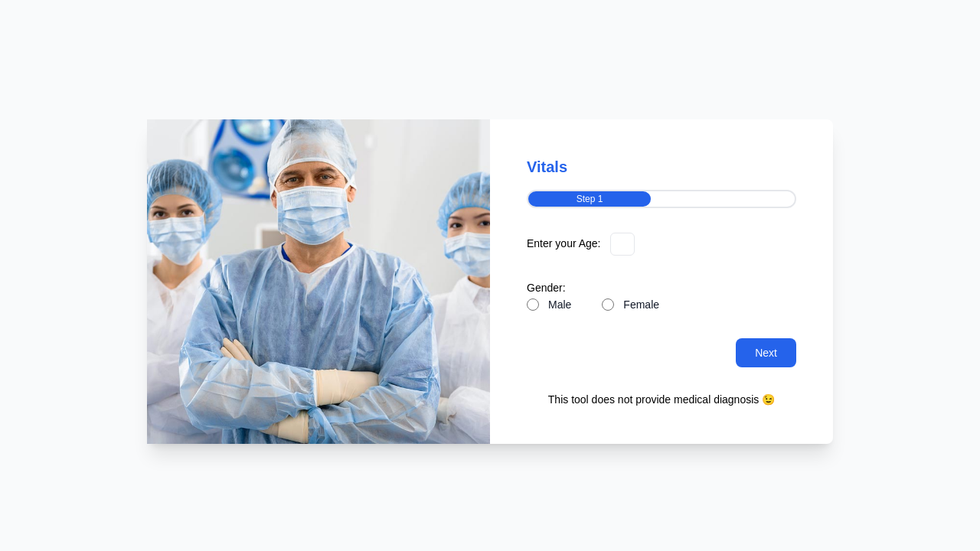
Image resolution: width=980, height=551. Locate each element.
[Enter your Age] (622, 244)
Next (766, 353)
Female (641, 305)
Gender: (546, 288)
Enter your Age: (564, 243)
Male (560, 305)
